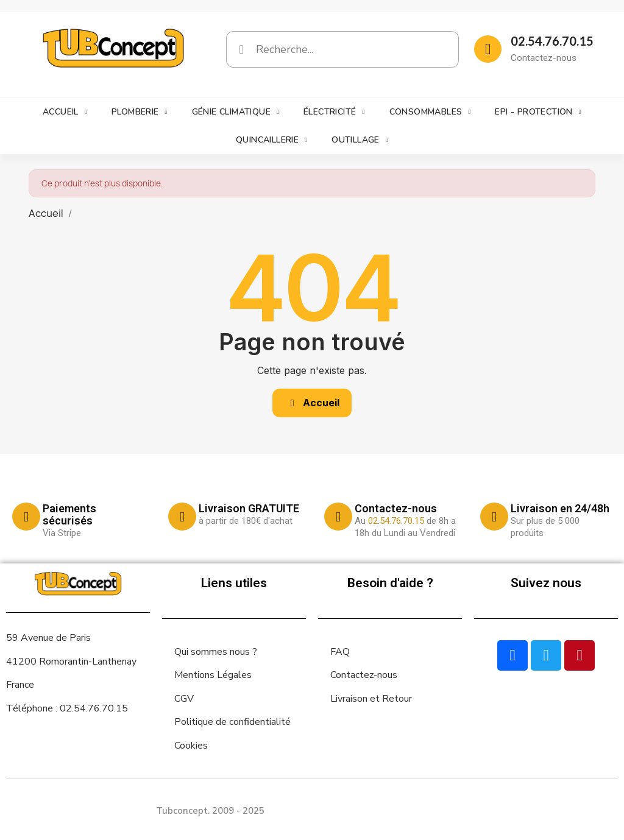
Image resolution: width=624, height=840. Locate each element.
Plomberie (140, 112)
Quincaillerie (271, 140)
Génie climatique (236, 112)
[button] (312, 403)
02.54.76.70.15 (552, 41)
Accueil (65, 112)
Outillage (360, 140)
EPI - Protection (538, 112)
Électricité (334, 112)
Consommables (430, 112)
